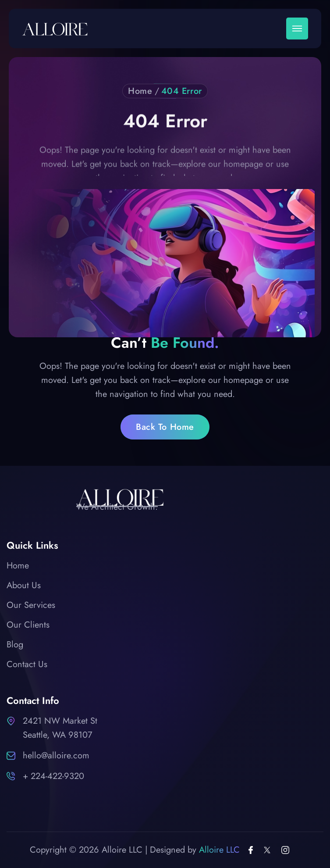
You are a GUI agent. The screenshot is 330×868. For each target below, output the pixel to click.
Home (140, 91)
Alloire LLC (219, 850)
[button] (297, 29)
